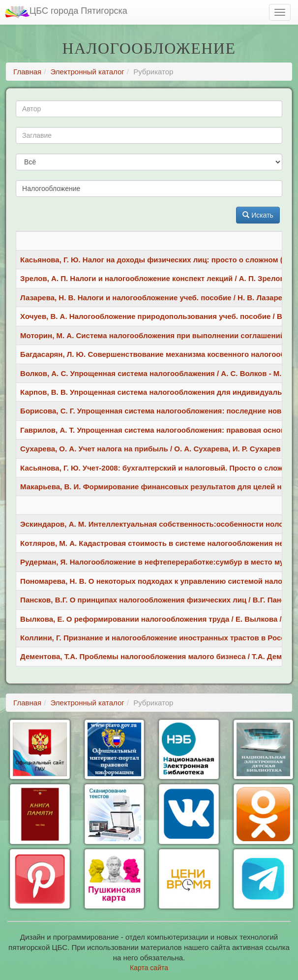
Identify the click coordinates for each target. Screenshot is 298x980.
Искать (258, 215)
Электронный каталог (88, 72)
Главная (27, 72)
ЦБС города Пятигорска (66, 12)
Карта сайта (149, 968)
